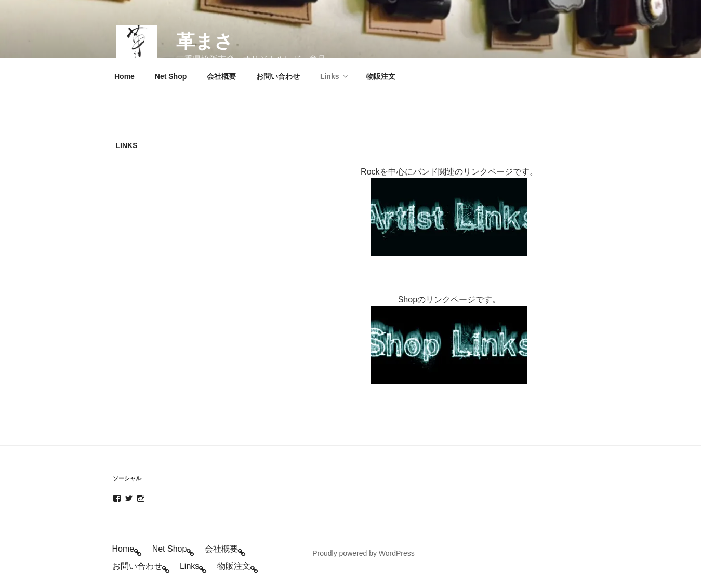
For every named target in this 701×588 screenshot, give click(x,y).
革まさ (205, 41)
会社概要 (221, 76)
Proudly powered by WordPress (363, 553)
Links (335, 76)
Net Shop (171, 76)
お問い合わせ (278, 76)
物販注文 (381, 76)
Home (124, 76)
